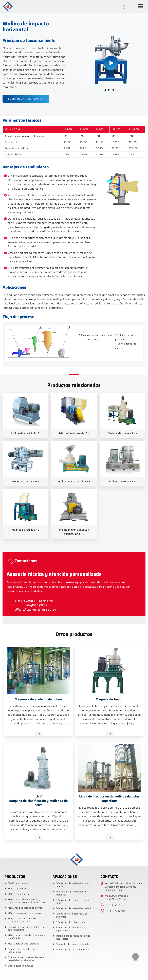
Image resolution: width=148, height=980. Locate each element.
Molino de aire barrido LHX (74, 481)
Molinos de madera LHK (123, 433)
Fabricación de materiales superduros (69, 929)
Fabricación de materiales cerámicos (75, 908)
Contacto (109, 877)
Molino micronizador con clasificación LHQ (74, 532)
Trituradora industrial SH (74, 433)
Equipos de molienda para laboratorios (22, 951)
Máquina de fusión (109, 699)
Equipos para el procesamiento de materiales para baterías (26, 959)
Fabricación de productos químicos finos (74, 902)
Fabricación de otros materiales (72, 950)
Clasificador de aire (18, 883)
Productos (15, 877)
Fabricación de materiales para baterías (72, 885)
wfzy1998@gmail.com (40, 601)
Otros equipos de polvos (21, 966)
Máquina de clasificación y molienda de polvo (38, 801)
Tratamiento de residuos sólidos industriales (73, 937)
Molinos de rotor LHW (123, 481)
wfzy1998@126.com (39, 605)
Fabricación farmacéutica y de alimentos (72, 915)
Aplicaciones (65, 877)
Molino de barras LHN (25, 481)
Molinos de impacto (18, 894)
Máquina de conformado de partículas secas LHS (22, 920)
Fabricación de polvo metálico (71, 922)
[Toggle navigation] (141, 6)
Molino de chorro (17, 889)
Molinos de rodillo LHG (25, 530)
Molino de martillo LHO (25, 433)
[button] (105, 90)
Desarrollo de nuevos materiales (73, 944)
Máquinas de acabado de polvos (39, 699)
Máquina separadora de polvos (24, 913)
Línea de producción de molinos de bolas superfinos (109, 799)
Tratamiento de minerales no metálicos (71, 893)
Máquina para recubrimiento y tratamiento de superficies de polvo (27, 901)
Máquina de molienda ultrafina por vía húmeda (26, 937)
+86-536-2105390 (115, 905)
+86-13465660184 (44, 610)
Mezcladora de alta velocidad (23, 944)
